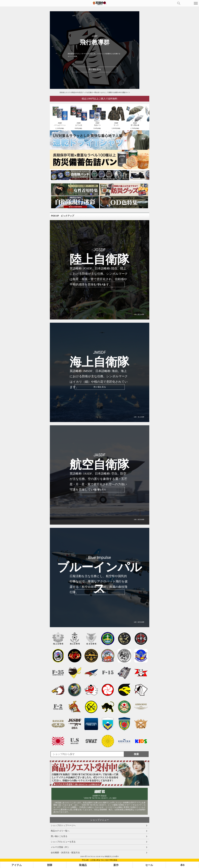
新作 (116, 865)
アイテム (17, 865)
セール (149, 865)
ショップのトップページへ (63, 825)
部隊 (50, 865)
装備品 (83, 865)
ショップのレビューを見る (63, 842)
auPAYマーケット (33, 3)
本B (182, 865)
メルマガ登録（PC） (60, 847)
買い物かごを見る (59, 836)
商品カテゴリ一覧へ (60, 831)
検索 (179, 3)
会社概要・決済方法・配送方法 (65, 853)
